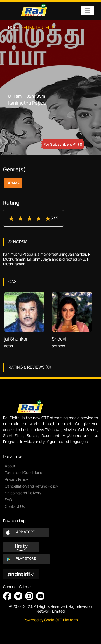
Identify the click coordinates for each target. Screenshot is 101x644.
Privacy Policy (16, 479)
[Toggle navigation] (87, 11)
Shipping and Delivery (23, 493)
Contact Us (15, 506)
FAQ (8, 500)
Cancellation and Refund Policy (31, 486)
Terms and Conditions (23, 473)
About (10, 466)
